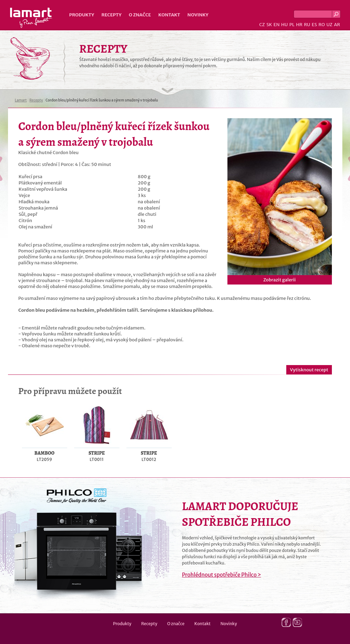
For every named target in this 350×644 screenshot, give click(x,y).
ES (314, 25)
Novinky (198, 15)
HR (299, 25)
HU (284, 25)
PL (292, 25)
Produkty (82, 15)
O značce (140, 15)
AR (337, 25)
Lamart (31, 18)
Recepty (111, 15)
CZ (262, 25)
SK (269, 25)
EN (277, 25)
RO (321, 25)
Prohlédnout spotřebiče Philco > (222, 575)
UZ (329, 25)
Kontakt (169, 15)
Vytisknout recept (309, 370)
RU (307, 25)
